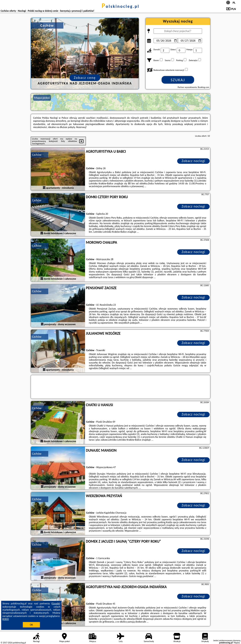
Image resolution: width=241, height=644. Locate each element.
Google (56, 603)
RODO (6, 619)
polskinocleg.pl (120, 6)
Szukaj (178, 80)
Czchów (37, 155)
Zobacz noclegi (194, 161)
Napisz (237, 643)
